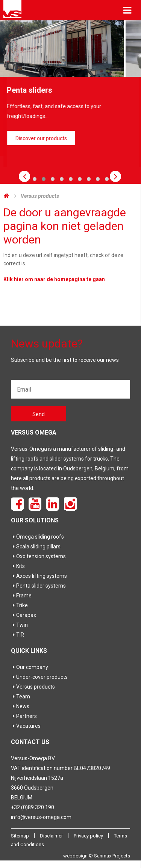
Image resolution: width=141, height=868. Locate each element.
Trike (19, 605)
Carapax (23, 615)
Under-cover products (39, 677)
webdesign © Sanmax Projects (97, 856)
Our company (30, 667)
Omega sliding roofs (37, 537)
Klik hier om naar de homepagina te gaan (54, 279)
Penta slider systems (38, 586)
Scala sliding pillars (36, 547)
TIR (17, 635)
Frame (21, 596)
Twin (19, 625)
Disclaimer (52, 836)
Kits (18, 566)
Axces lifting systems (39, 576)
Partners (24, 716)
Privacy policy (89, 836)
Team (20, 697)
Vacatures (26, 726)
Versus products (40, 196)
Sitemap (20, 836)
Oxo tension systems (38, 556)
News (20, 706)
